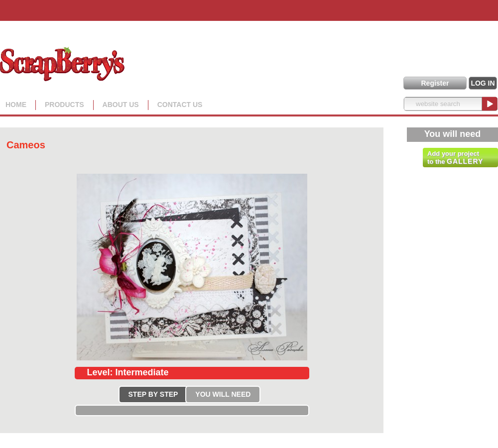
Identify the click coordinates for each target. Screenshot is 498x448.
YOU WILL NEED (223, 394)
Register (435, 83)
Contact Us (180, 105)
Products (64, 105)
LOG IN (483, 83)
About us (121, 105)
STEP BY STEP (153, 394)
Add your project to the (455, 158)
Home (16, 105)
